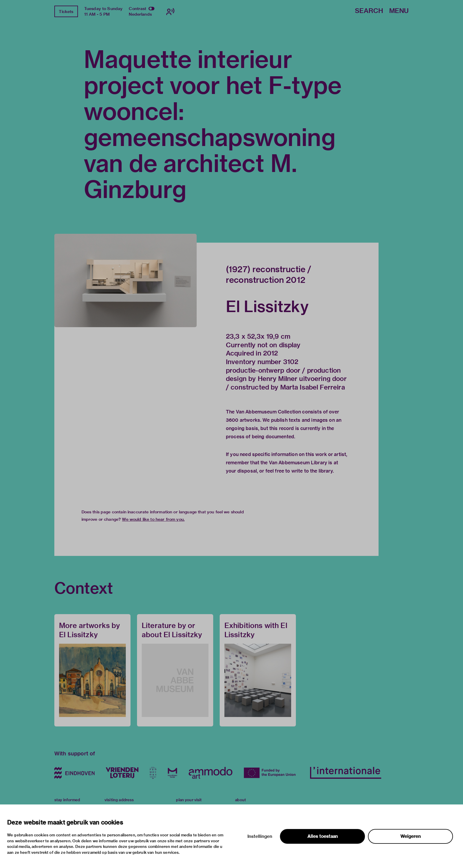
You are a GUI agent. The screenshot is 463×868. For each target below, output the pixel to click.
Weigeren (411, 836)
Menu (399, 11)
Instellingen (260, 836)
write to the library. (313, 471)
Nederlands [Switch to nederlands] (140, 14)
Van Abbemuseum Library (298, 463)
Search (369, 11)
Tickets (66, 12)
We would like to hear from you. (153, 519)
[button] (125, 280)
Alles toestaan (323, 836)
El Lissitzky (267, 306)
